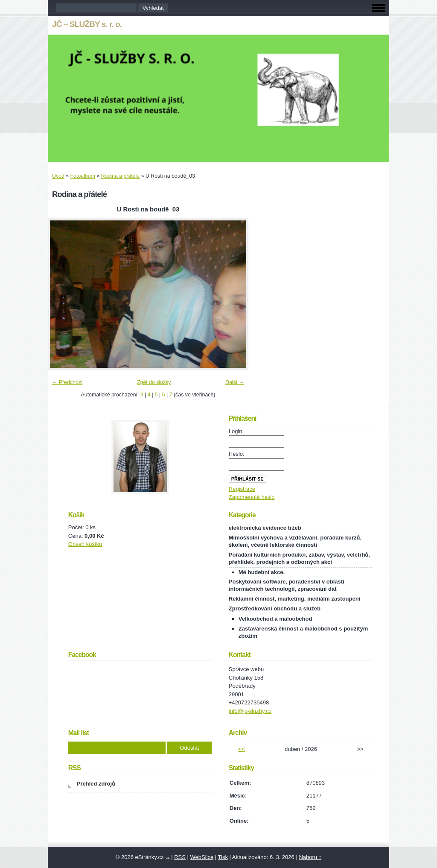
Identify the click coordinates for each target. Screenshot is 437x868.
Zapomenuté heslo (252, 497)
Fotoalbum (83, 176)
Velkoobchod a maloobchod (275, 619)
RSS (180, 857)
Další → (235, 382)
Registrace (242, 489)
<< (241, 749)
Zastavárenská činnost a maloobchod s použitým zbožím (303, 632)
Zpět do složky (154, 382)
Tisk (223, 857)
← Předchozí (67, 382)
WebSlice (202, 857)
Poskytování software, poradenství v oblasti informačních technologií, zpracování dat (287, 585)
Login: (236, 431)
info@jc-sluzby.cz (250, 711)
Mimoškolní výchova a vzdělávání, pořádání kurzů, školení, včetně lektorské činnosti (295, 541)
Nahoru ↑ (310, 857)
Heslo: (237, 454)
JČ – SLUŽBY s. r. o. (87, 24)
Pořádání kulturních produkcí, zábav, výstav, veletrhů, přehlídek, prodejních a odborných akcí (299, 558)
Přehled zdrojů (96, 784)
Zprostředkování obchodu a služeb (275, 608)
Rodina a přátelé (121, 176)
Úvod (58, 176)
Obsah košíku (85, 544)
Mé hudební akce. (262, 572)
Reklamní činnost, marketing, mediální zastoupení (294, 599)
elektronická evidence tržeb (265, 528)
